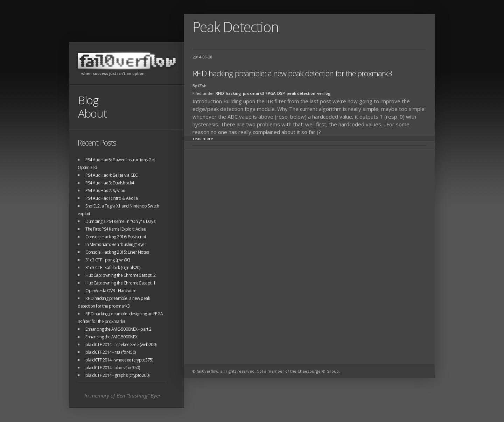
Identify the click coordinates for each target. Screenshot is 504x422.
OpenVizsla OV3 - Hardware (111, 291)
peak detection (301, 93)
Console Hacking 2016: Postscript (116, 237)
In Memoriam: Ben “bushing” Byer (116, 244)
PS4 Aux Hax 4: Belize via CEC (111, 175)
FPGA (271, 93)
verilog (324, 93)
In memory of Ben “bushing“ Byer (122, 395)
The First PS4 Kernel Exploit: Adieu (116, 229)
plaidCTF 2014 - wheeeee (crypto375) (119, 360)
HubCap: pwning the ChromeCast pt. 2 (120, 275)
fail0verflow (127, 61)
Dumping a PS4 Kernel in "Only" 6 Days (120, 221)
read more (203, 138)
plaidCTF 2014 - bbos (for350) (113, 368)
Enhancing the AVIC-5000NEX (111, 337)
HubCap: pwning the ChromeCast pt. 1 (120, 283)
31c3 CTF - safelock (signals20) (113, 268)
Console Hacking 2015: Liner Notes (117, 252)
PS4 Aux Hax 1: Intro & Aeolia (111, 198)
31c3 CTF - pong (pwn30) (108, 260)
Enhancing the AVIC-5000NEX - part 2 (118, 329)
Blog (88, 100)
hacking (233, 93)
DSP (281, 93)
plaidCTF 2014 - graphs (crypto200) (117, 375)
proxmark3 (253, 93)
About (93, 113)
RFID (220, 93)
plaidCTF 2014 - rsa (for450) (111, 352)
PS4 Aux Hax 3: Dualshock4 (110, 183)
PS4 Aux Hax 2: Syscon (105, 191)
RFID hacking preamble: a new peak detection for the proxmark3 (292, 73)
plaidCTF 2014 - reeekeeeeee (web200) (121, 344)
